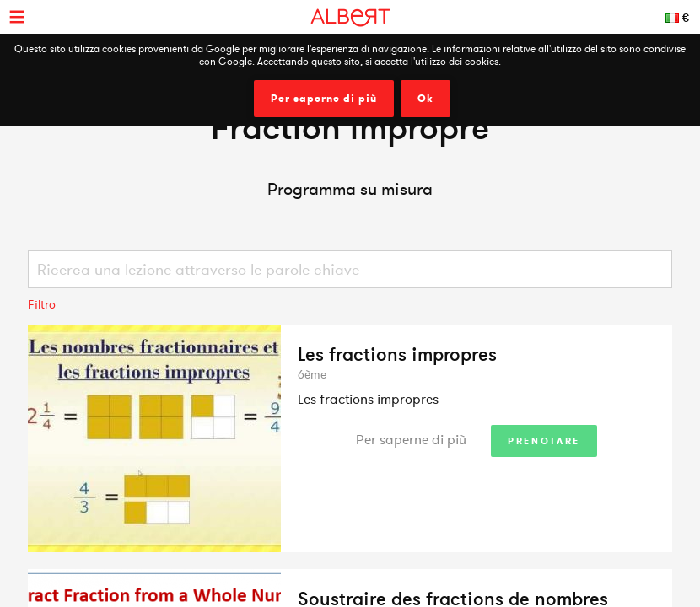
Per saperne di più (324, 99)
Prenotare (544, 441)
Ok (425, 99)
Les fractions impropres (397, 354)
